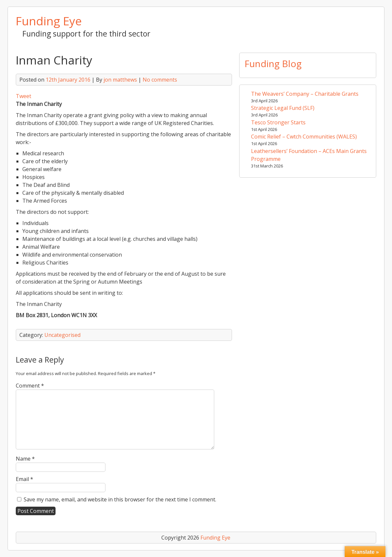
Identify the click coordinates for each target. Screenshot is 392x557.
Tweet (23, 96)
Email (24, 479)
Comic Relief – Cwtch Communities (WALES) (304, 137)
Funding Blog (273, 63)
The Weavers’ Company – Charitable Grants (305, 94)
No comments (160, 80)
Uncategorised (62, 335)
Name (25, 459)
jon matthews (120, 80)
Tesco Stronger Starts (278, 122)
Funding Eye (49, 21)
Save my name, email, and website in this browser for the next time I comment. (120, 499)
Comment (30, 386)
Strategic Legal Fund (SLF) (283, 108)
